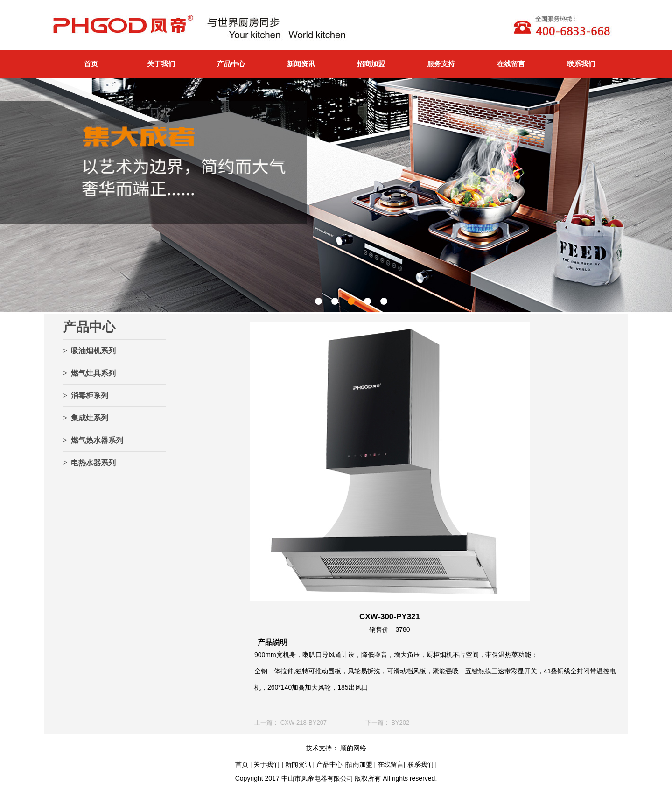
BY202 (400, 723)
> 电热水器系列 (89, 463)
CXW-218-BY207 (304, 723)
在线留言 (511, 64)
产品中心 (231, 64)
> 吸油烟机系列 (89, 351)
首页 (91, 64)
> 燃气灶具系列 (89, 373)
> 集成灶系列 (86, 418)
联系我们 (581, 64)
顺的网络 (352, 748)
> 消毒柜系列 (86, 395)
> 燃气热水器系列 (93, 440)
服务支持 (441, 64)
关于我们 (161, 64)
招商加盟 (371, 64)
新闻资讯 (301, 64)
